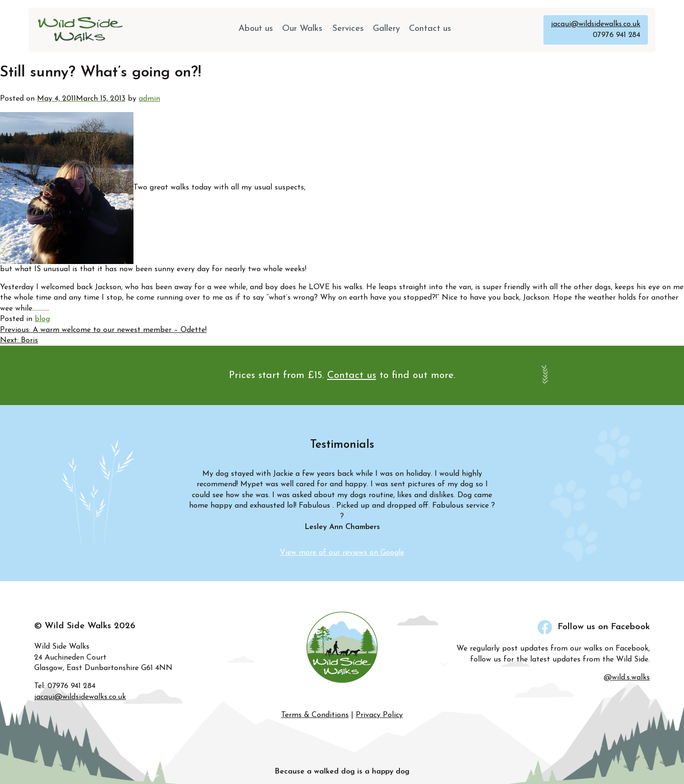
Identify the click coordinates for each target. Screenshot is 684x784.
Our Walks (304, 28)
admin (149, 98)
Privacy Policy (379, 715)
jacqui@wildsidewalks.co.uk (594, 24)
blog (42, 319)
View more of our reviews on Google (342, 553)
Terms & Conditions (315, 715)
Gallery (385, 28)
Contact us (429, 28)
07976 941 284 (616, 35)
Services (348, 28)
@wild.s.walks (627, 677)
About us (258, 28)
